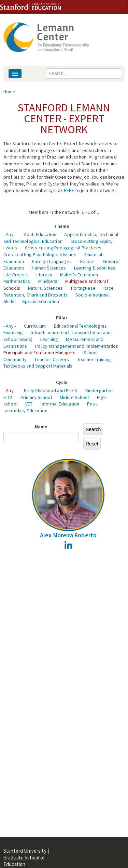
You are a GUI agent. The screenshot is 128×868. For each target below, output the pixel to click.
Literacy (44, 275)
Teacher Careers (52, 359)
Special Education (41, 301)
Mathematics (17, 281)
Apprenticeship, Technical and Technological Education (61, 238)
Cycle (62, 382)
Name (41, 427)
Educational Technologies (80, 326)
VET (29, 404)
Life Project (16, 275)
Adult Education (40, 234)
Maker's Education (79, 275)
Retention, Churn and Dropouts (35, 295)
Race (109, 288)
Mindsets (48, 281)
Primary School (36, 397)
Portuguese (83, 288)
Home (10, 92)
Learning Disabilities (95, 268)
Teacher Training (94, 359)
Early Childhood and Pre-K (51, 390)
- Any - (10, 234)
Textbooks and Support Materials (38, 366)
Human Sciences (49, 268)
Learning (49, 339)
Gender (87, 261)
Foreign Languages (52, 261)
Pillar (62, 318)
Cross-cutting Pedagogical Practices (63, 248)
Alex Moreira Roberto (68, 535)
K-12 (8, 397)
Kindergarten (99, 390)
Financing (13, 332)
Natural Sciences (45, 288)
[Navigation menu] (15, 74)
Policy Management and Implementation (77, 346)
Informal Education (60, 404)
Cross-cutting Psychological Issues (40, 254)
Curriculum (35, 326)
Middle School (74, 397)
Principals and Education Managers (40, 353)
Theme (62, 226)
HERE (69, 190)
